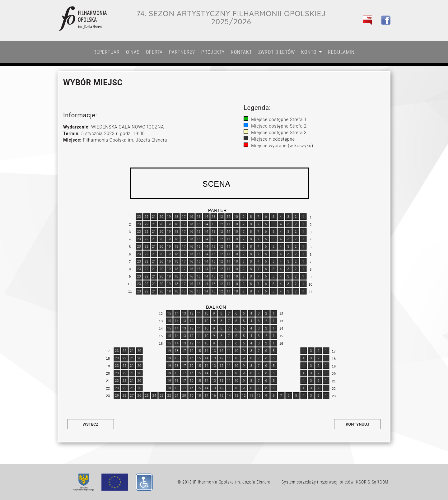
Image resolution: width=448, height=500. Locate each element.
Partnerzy (182, 52)
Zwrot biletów (277, 52)
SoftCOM (380, 482)
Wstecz (91, 424)
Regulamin (341, 52)
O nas (133, 52)
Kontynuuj (357, 424)
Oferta (154, 52)
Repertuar (107, 52)
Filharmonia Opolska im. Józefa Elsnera (232, 482)
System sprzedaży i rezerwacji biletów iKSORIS (326, 482)
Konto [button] (310, 52)
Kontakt (241, 52)
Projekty (213, 52)
